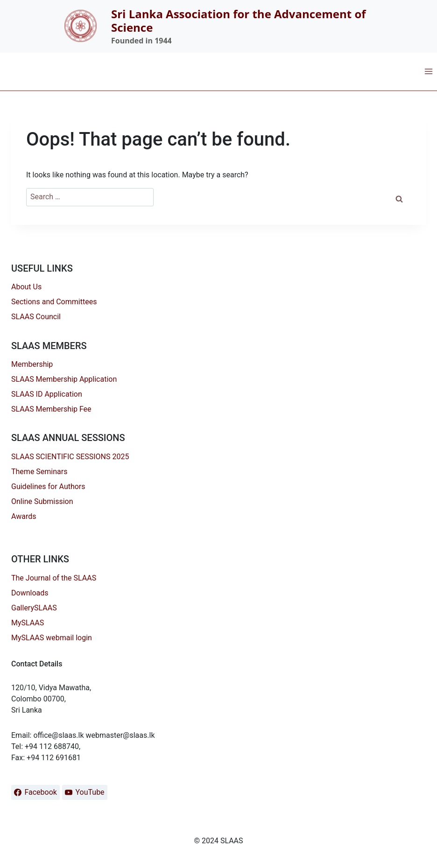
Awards (24, 516)
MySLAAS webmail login (52, 638)
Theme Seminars (39, 472)
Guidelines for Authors (48, 486)
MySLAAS (28, 623)
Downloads (30, 593)
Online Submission (42, 501)
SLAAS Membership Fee (51, 409)
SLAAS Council (36, 317)
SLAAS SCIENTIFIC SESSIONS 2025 (70, 457)
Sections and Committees (54, 302)
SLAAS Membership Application (64, 379)
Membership (32, 364)
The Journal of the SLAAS (54, 578)
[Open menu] (428, 71)
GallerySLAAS (34, 608)
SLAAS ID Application (47, 394)
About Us (26, 287)
